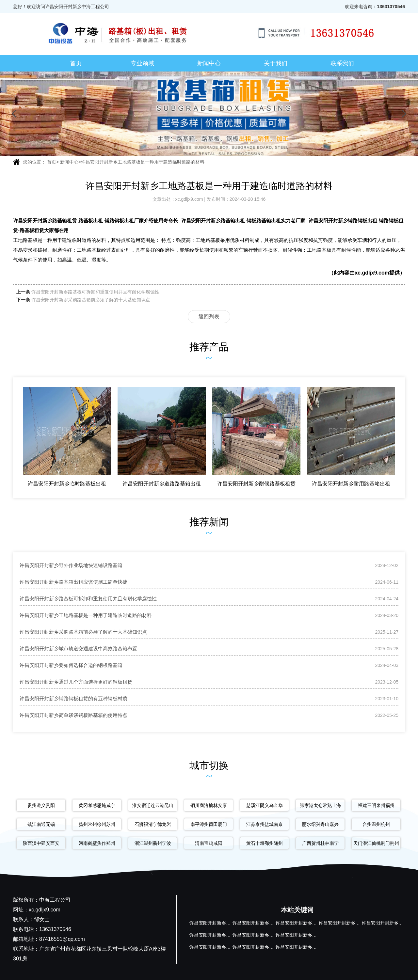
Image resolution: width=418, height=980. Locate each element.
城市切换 (209, 765)
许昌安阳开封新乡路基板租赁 (305, 947)
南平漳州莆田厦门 (209, 824)
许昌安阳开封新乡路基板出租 (305, 923)
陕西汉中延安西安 (41, 843)
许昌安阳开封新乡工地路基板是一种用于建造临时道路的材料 (143, 162)
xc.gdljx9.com (190, 199)
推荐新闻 (209, 522)
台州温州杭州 (376, 824)
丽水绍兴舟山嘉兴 (320, 824)
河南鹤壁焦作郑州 (97, 843)
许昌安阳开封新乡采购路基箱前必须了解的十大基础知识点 (91, 300)
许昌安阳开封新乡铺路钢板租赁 (265, 947)
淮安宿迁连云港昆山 (153, 805)
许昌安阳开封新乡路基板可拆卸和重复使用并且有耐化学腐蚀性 (95, 292)
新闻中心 (209, 63)
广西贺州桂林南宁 (320, 843)
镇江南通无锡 (41, 824)
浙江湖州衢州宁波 (153, 843)
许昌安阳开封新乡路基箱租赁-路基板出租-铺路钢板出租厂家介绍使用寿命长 (96, 221)
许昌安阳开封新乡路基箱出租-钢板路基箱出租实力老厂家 (243, 221)
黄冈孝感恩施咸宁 (97, 805)
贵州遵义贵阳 (41, 805)
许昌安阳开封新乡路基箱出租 (262, 923)
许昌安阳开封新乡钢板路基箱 (262, 935)
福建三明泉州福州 (376, 805)
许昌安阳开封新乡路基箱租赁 (219, 923)
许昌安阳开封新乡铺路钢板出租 (221, 947)
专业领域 (142, 63)
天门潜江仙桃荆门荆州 (376, 843)
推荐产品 (209, 347)
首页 (76, 63)
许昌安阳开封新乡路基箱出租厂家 (353, 923)
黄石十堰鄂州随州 (265, 843)
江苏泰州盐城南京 (265, 824)
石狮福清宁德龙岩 (153, 824)
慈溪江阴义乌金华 (265, 805)
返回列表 (209, 316)
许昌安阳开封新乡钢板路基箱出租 (224, 935)
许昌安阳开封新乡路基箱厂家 (305, 935)
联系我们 (342, 63)
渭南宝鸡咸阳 (209, 843)
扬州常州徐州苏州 (97, 824)
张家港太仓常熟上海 (320, 805)
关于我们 (276, 63)
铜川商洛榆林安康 (209, 805)
